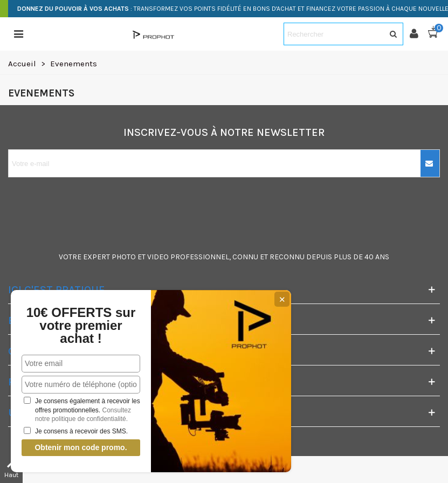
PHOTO (124, 257)
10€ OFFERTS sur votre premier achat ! (81, 326)
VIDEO (158, 257)
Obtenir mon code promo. (81, 447)
